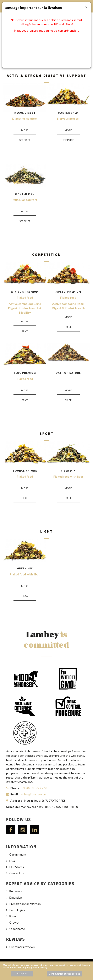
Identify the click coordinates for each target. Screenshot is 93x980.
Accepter (22, 973)
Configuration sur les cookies (64, 974)
